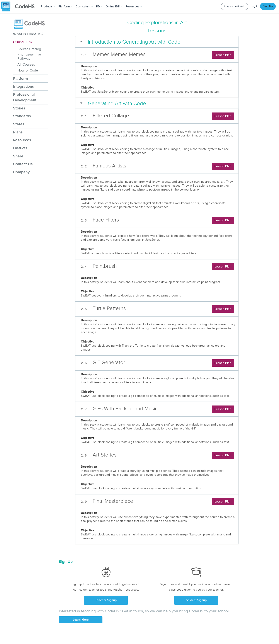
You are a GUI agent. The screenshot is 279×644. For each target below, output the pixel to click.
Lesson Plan (223, 55)
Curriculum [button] (84, 7)
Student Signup (196, 600)
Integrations (24, 86)
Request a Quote (235, 6)
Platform (20, 78)
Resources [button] (134, 7)
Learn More (81, 620)
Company (21, 172)
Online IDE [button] (114, 7)
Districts (20, 148)
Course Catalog (29, 49)
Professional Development (25, 97)
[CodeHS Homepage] (20, 7)
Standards (22, 116)
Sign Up (268, 6)
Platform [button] (65, 7)
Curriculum (22, 42)
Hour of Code (28, 70)
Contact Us (23, 164)
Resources (22, 140)
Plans (18, 132)
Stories (19, 108)
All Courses (26, 65)
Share (18, 156)
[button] (48, 7)
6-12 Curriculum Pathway (29, 57)
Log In (255, 6)
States (19, 124)
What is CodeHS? (28, 34)
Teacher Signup (106, 600)
